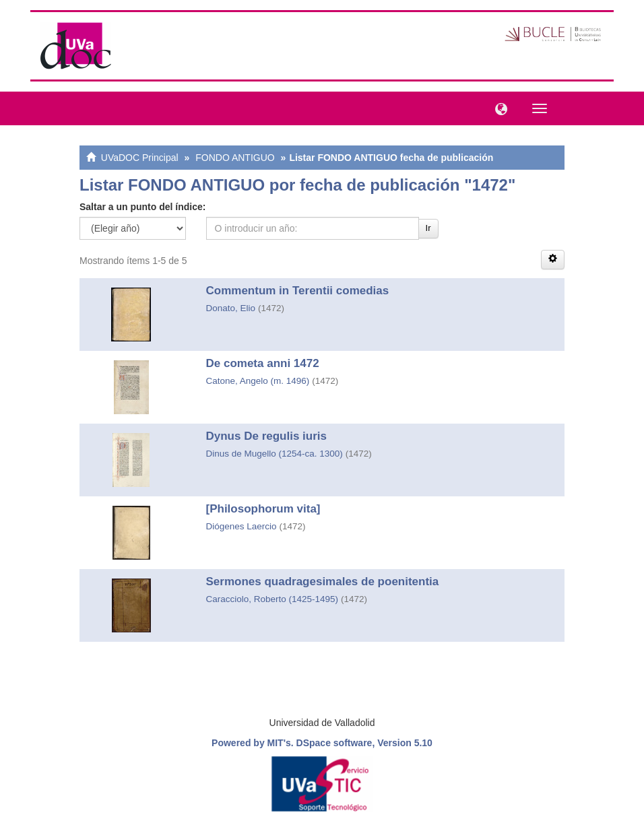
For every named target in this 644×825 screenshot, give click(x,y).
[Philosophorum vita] (263, 509)
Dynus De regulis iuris (267, 436)
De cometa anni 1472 (263, 363)
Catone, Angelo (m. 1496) (258, 381)
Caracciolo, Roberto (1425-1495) (272, 599)
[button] (498, 108)
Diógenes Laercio (241, 526)
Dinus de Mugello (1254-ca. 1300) (275, 454)
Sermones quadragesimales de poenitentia (323, 582)
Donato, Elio (231, 308)
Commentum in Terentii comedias (298, 291)
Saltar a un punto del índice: (142, 207)
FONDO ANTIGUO (235, 158)
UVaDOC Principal (140, 158)
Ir (428, 228)
